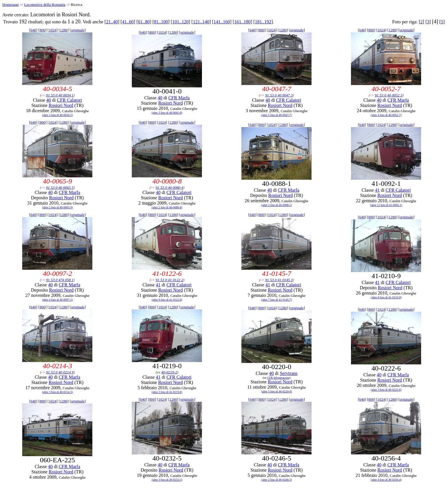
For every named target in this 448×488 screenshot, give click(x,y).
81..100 (161, 22)
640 (33, 30)
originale (78, 30)
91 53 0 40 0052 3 (388, 95)
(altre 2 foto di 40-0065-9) (57, 207)
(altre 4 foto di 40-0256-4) (386, 480)
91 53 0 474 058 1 (60, 280)
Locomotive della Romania (45, 5)
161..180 (242, 22)
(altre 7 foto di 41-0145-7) (277, 300)
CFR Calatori (70, 100)
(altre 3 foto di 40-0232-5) (167, 480)
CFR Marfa (179, 98)
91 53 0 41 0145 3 (279, 280)
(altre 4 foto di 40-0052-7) (386, 115)
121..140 (201, 22)
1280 (64, 30)
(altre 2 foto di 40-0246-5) (277, 480)
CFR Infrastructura (279, 378)
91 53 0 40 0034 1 (60, 95)
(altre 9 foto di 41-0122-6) (167, 300)
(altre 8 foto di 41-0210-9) (386, 297)
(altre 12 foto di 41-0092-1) (386, 205)
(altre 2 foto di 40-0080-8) (167, 207)
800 (42, 30)
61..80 (144, 22)
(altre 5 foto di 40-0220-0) (277, 391)
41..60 (128, 22)
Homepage (11, 5)
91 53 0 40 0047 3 (279, 95)
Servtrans (288, 373)
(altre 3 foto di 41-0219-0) (167, 392)
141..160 (222, 22)
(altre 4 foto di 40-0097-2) (57, 300)
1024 (53, 30)
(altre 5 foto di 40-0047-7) (277, 115)
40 (49, 100)
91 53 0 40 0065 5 (60, 187)
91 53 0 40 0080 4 (169, 187)
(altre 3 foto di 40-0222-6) (386, 390)
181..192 (263, 22)
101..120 (181, 22)
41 (377, 190)
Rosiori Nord (61, 105)
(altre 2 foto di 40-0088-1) (277, 205)
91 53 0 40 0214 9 (60, 372)
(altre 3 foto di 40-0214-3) (57, 392)
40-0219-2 (169, 372)
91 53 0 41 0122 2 (169, 280)
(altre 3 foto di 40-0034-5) (57, 115)
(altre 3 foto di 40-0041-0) (167, 113)
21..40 (112, 22)
